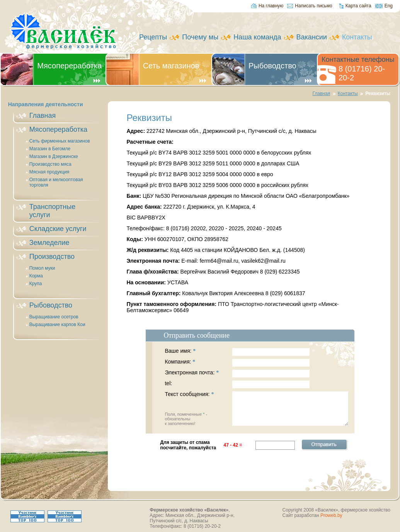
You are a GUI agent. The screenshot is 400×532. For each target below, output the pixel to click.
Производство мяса (50, 164)
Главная (321, 93)
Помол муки (42, 268)
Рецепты (153, 37)
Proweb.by (331, 515)
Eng (389, 6)
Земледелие (49, 243)
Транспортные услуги (52, 211)
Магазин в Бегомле (50, 149)
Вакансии (312, 37)
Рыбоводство (272, 66)
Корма (36, 276)
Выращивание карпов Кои (57, 325)
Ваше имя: (237, 352)
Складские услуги (58, 229)
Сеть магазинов (171, 66)
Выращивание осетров (54, 317)
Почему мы (200, 37)
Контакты (348, 93)
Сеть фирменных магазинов (60, 141)
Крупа (36, 284)
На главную (271, 6)
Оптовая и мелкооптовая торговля (56, 182)
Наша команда (257, 37)
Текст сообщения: (256, 409)
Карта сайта (358, 6)
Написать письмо (313, 6)
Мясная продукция (49, 172)
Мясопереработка (69, 66)
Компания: (237, 363)
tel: (237, 384)
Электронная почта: (237, 374)
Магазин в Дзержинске (54, 156)
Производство (52, 257)
